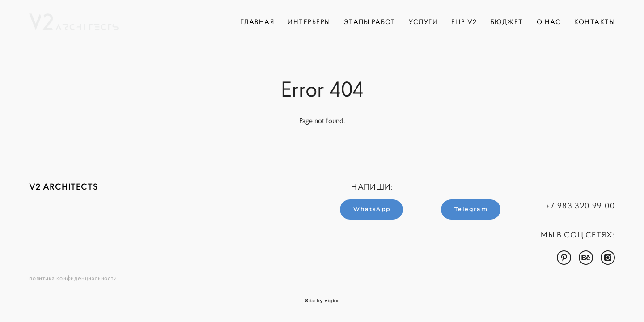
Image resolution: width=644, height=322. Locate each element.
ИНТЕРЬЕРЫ (309, 22)
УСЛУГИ (423, 22)
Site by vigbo (322, 301)
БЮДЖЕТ (507, 22)
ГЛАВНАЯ (258, 22)
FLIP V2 (464, 22)
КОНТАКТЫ (595, 22)
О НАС (549, 22)
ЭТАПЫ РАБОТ (370, 22)
